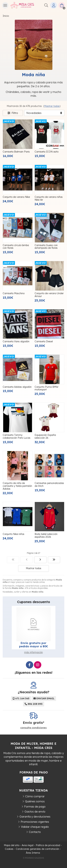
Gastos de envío (35, 812)
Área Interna (33, 853)
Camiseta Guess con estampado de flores (46, 247)
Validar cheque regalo (35, 827)
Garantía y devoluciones (35, 817)
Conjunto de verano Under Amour (49, 295)
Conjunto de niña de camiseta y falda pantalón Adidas (17, 486)
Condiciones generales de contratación (37, 849)
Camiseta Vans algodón (16, 341)
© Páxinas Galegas (33, 858)
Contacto (35, 832)
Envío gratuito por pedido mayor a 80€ (33, 645)
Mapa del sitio (12, 845)
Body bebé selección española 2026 (46, 535)
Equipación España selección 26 (45, 436)
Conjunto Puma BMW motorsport (46, 388)
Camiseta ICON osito (47, 152)
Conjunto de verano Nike (16, 197)
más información (33, 652)
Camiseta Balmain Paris (16, 152)
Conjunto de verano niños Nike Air (49, 198)
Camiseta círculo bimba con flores (16, 247)
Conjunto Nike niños (14, 534)
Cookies (9, 849)
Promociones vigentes (35, 822)
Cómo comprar (35, 796)
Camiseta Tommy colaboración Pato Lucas (17, 436)
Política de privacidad (48, 845)
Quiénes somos (35, 801)
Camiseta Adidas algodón (17, 387)
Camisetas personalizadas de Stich (49, 485)
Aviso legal (28, 845)
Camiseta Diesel (44, 341)
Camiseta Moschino (14, 293)
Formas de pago (35, 807)
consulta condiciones (33, 728)
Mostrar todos (52, 106)
